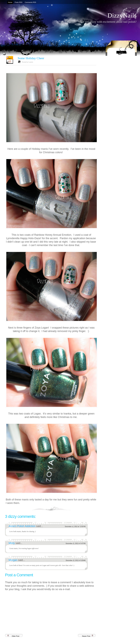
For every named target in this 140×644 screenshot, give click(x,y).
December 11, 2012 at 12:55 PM (75, 527)
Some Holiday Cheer (31, 58)
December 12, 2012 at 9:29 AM (76, 560)
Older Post (16, 636)
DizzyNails (122, 15)
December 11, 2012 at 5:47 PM (76, 543)
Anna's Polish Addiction (22, 526)
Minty (12, 543)
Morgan (13, 560)
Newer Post (86, 636)
